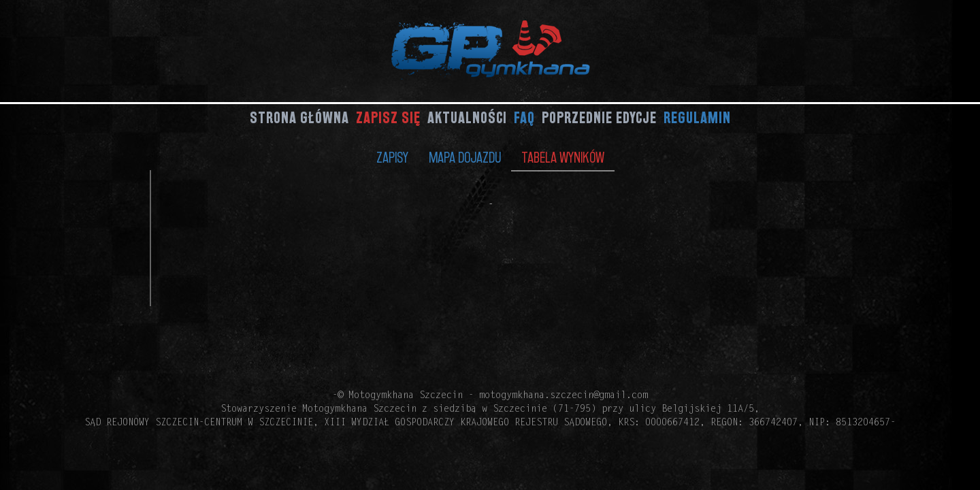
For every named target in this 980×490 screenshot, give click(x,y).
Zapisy (392, 157)
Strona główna (299, 117)
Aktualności (467, 117)
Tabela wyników (563, 157)
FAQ (524, 117)
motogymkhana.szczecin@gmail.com (563, 396)
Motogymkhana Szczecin (406, 396)
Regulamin (697, 117)
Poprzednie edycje (599, 117)
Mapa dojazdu (465, 157)
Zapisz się (388, 117)
